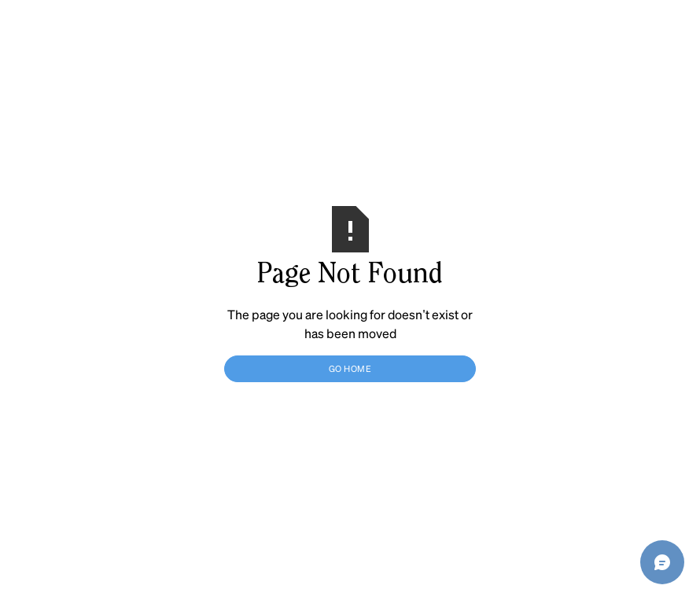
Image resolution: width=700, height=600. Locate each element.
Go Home (350, 368)
